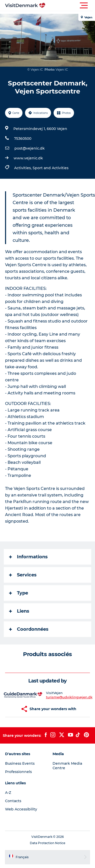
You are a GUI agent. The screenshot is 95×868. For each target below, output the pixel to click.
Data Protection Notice (47, 843)
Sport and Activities (51, 168)
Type (19, 593)
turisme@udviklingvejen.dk (69, 697)
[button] (70, 6)
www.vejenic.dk (28, 158)
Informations (28, 557)
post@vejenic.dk (30, 148)
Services (23, 575)
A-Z (8, 793)
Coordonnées (29, 629)
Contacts (13, 801)
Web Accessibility (21, 809)
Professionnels (18, 772)
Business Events (20, 763)
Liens (19, 611)
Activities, (23, 168)
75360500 (23, 139)
